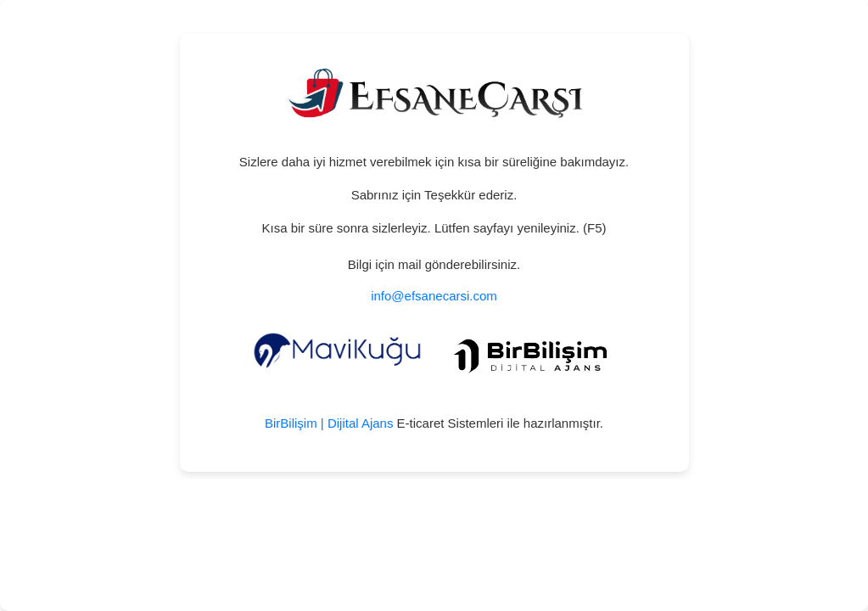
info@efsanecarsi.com (434, 296)
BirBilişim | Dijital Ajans (329, 423)
